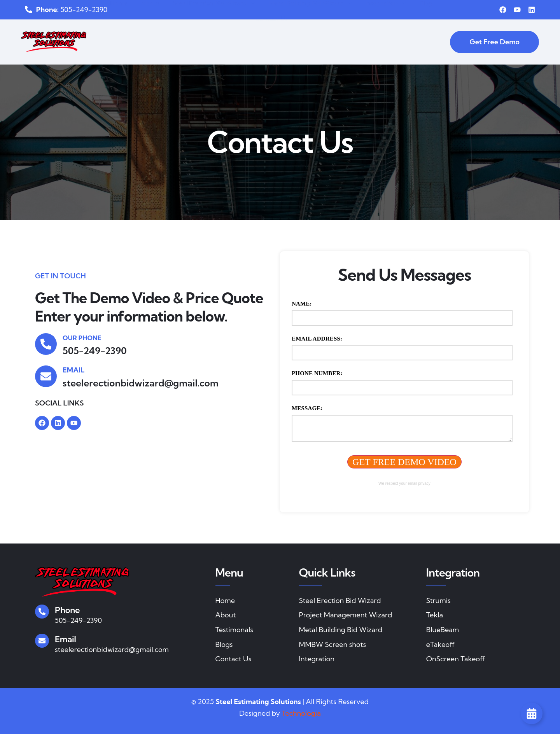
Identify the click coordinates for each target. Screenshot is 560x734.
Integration (386, 34)
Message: (307, 408)
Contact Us (274, 49)
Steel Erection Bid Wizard (218, 34)
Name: (302, 304)
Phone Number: (317, 373)
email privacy (419, 483)
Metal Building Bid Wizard (312, 34)
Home (126, 34)
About (156, 34)
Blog (424, 34)
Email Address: (317, 339)
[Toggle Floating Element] (532, 713)
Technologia (301, 713)
